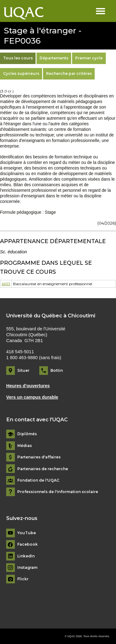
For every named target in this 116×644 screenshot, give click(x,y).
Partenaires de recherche (43, 469)
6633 (6, 284)
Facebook (28, 544)
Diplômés (27, 434)
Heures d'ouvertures (28, 386)
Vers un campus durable (32, 397)
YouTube (27, 533)
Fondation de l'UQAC (38, 480)
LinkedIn (26, 556)
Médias (25, 446)
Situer (23, 370)
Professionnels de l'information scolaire (58, 492)
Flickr (23, 579)
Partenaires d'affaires (39, 457)
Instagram (27, 568)
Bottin (57, 370)
